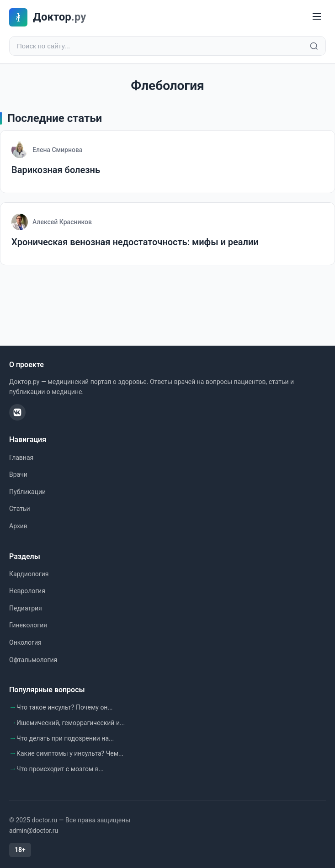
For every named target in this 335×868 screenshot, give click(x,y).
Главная (21, 458)
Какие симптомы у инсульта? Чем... (70, 753)
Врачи (18, 474)
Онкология (25, 642)
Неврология (27, 591)
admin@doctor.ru (34, 831)
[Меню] (317, 17)
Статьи (20, 509)
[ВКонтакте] (17, 412)
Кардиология (29, 574)
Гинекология (28, 625)
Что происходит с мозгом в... (60, 769)
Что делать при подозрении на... (65, 738)
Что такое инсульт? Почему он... (65, 707)
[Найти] (314, 46)
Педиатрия (26, 608)
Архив (18, 526)
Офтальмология (33, 660)
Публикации (27, 492)
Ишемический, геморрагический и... (71, 723)
